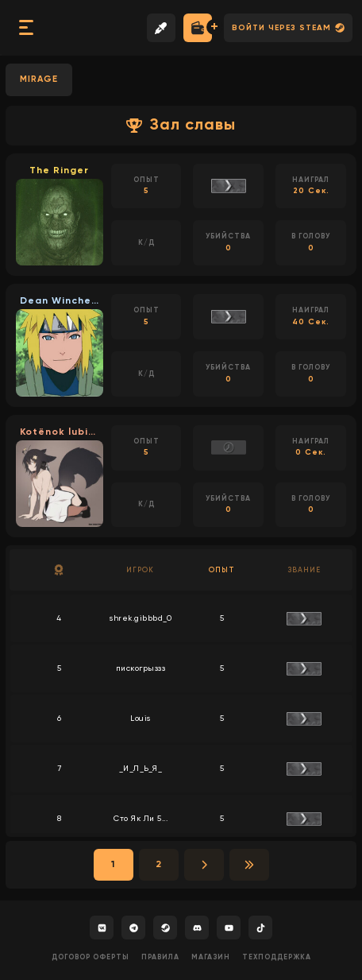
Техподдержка (277, 957)
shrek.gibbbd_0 (141, 618)
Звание (304, 570)
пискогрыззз (141, 668)
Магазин (211, 957)
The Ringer (59, 171)
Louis (141, 719)
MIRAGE (39, 79)
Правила (160, 957)
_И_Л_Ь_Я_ (141, 769)
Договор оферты (90, 957)
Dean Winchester (60, 301)
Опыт (222, 570)
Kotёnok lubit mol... (60, 432)
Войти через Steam (288, 28)
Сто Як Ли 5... (141, 819)
